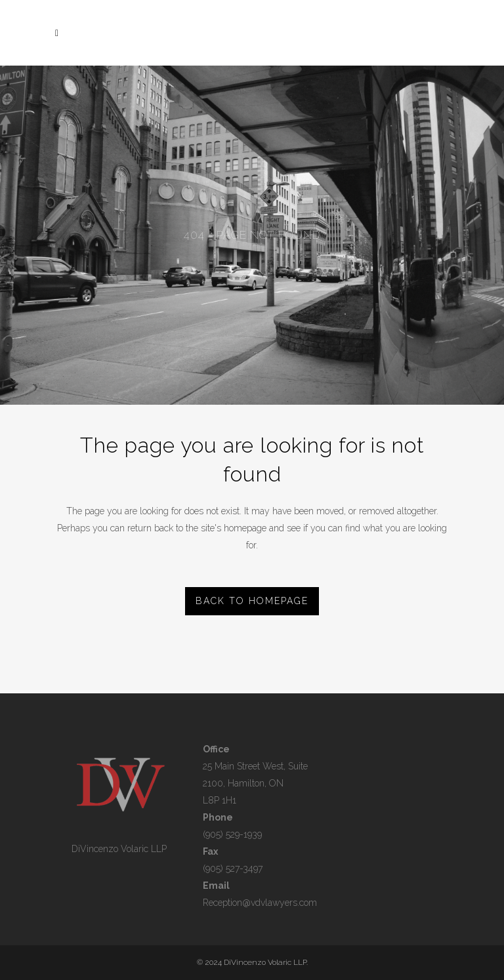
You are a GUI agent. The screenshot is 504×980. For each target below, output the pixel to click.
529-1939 (242, 834)
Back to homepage (252, 601)
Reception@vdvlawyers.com (260, 903)
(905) (213, 834)
